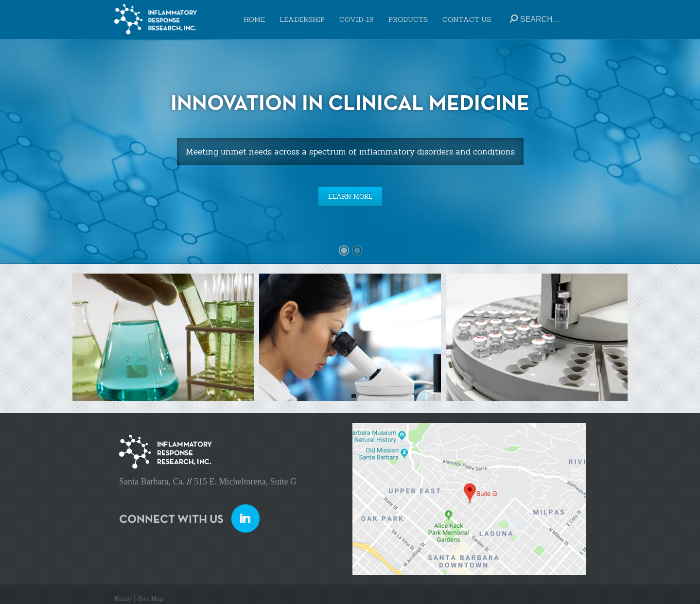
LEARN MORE (350, 197)
